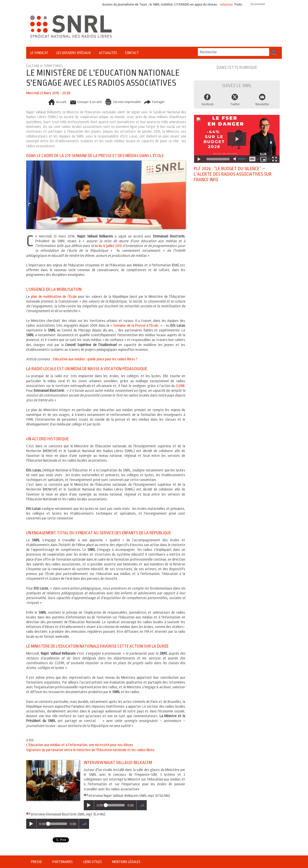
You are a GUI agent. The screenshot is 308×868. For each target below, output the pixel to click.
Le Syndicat (39, 53)
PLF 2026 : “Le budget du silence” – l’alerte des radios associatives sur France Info (233, 174)
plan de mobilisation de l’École (54, 297)
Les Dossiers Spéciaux (74, 53)
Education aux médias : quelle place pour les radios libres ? (95, 359)
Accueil (56, 102)
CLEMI (180, 386)
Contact (132, 53)
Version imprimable (123, 102)
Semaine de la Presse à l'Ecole (136, 326)
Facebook (208, 104)
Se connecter (258, 4)
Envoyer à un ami (85, 102)
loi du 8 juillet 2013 (109, 246)
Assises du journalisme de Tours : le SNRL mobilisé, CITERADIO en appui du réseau (161, 4)
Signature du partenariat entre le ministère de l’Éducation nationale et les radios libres (90, 750)
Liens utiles (93, 862)
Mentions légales (126, 862)
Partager (155, 102)
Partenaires (63, 862)
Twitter (235, 104)
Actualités (108, 53)
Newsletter (262, 104)
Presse (37, 862)
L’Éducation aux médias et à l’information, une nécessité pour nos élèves (80, 745)
